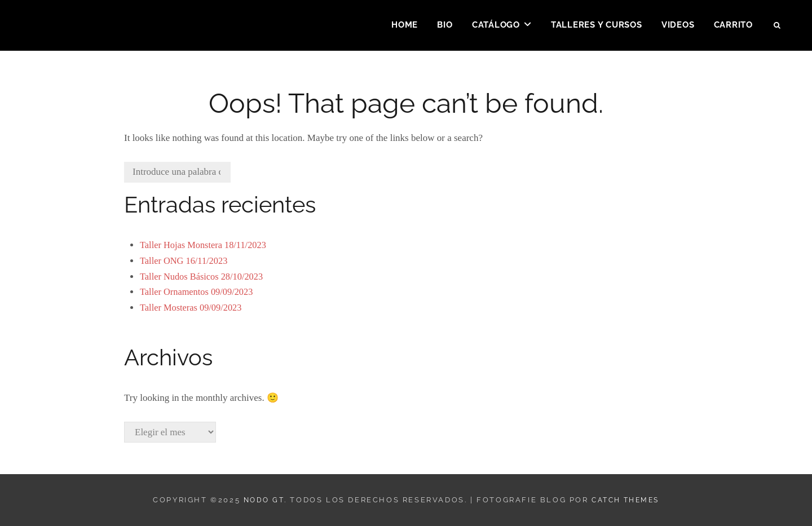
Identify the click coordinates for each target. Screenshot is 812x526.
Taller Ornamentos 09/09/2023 (198, 292)
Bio (445, 26)
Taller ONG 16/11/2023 (186, 261)
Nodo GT (261, 500)
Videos (678, 26)
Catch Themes (626, 500)
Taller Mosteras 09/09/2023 (193, 308)
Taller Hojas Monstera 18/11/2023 (206, 245)
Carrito (733, 26)
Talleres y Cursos (597, 26)
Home (405, 26)
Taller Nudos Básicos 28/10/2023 (204, 277)
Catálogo (496, 26)
